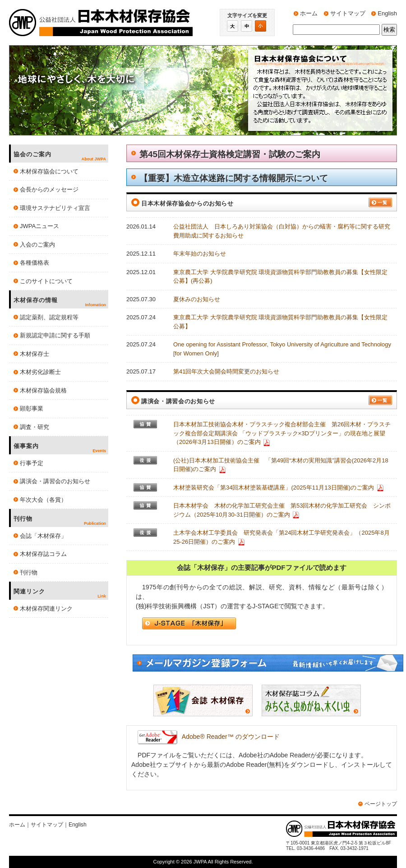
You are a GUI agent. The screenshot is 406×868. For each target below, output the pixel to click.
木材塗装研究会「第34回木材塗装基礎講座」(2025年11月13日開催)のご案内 (274, 488)
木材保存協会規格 (43, 390)
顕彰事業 (32, 408)
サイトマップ (348, 13)
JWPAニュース (39, 226)
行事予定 (32, 463)
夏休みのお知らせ (197, 299)
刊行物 (29, 572)
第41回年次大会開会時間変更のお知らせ (226, 371)
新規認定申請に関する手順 (55, 335)
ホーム (309, 13)
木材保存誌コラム (43, 554)
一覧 (382, 203)
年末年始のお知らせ (200, 254)
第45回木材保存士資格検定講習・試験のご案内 (230, 154)
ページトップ (381, 804)
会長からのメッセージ (49, 189)
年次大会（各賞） (43, 500)
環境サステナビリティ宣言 (55, 208)
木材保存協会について (49, 171)
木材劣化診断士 (40, 372)
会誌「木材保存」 (43, 536)
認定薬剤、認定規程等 (49, 317)
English (387, 13)
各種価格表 (35, 263)
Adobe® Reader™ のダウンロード (209, 737)
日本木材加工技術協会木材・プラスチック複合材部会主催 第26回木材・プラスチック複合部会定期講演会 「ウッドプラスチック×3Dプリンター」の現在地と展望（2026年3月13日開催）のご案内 (282, 433)
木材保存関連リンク (46, 609)
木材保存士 (35, 354)
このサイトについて (46, 281)
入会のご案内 (37, 245)
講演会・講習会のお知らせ (55, 481)
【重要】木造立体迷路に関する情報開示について (234, 178)
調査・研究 (35, 427)
